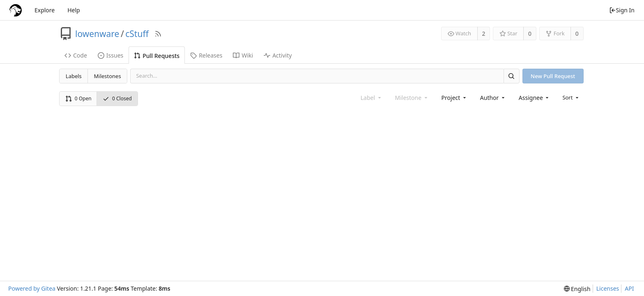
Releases (206, 55)
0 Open (78, 98)
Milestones (108, 76)
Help (74, 10)
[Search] (511, 76)
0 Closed (117, 98)
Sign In (622, 10)
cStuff (137, 34)
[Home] (16, 10)
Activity (278, 55)
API (629, 288)
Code (76, 55)
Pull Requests (157, 56)
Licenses (608, 288)
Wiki (243, 55)
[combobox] (454, 98)
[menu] (571, 97)
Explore (45, 10)
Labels (74, 76)
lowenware (97, 34)
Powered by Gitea (32, 288)
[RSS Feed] (158, 34)
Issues (110, 55)
